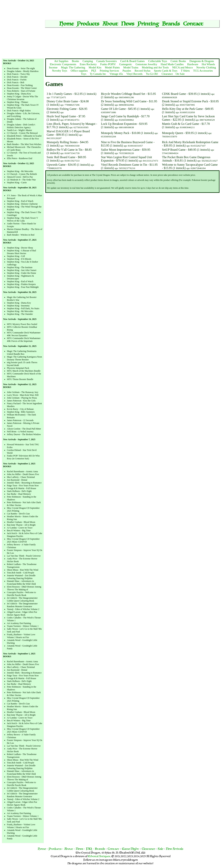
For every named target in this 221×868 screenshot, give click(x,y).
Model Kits (95, 67)
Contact (193, 24)
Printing (148, 24)
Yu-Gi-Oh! (152, 74)
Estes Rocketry (88, 64)
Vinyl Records (134, 74)
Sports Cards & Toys (166, 71)
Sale (160, 849)
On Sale (180, 74)
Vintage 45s (116, 74)
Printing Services (109, 71)
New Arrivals (175, 849)
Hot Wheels (208, 64)
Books (75, 61)
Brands (171, 24)
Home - (43, 849)
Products (88, 24)
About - (70, 849)
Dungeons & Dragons (202, 61)
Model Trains (131, 67)
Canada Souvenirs (107, 61)
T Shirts (185, 71)
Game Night (131, 849)
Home (66, 24)
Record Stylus (143, 71)
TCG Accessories (203, 71)
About (110, 24)
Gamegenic (126, 64)
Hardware (193, 64)
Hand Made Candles (172, 64)
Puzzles (127, 71)
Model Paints (112, 67)
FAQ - (90, 849)
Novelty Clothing (206, 67)
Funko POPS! (108, 64)
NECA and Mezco (183, 67)
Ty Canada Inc (98, 74)
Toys (84, 74)
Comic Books (178, 61)
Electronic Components (63, 64)
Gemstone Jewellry (146, 64)
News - (81, 849)
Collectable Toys (158, 61)
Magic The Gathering (73, 67)
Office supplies (79, 71)
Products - (56, 849)
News (128, 24)
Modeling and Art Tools (155, 67)
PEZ (94, 71)
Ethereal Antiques (99, 856)
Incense (53, 67)
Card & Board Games (132, 61)
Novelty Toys (60, 71)
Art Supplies (61, 61)
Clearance (167, 74)
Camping (88, 61)
